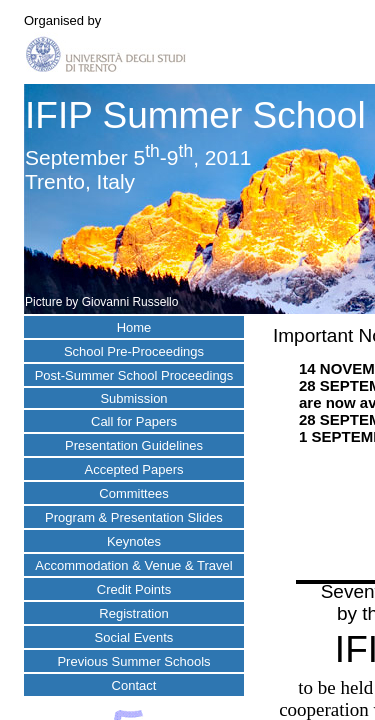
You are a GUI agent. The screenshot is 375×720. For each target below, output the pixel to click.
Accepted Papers (133, 469)
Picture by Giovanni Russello (101, 302)
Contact (134, 685)
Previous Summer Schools (133, 661)
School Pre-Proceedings (134, 351)
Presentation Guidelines (134, 445)
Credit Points (134, 589)
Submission (133, 398)
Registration (133, 613)
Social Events (134, 637)
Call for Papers (134, 421)
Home (134, 327)
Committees (133, 493)
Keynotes (134, 541)
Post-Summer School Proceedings (134, 375)
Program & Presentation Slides (134, 517)
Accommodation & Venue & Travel (133, 565)
